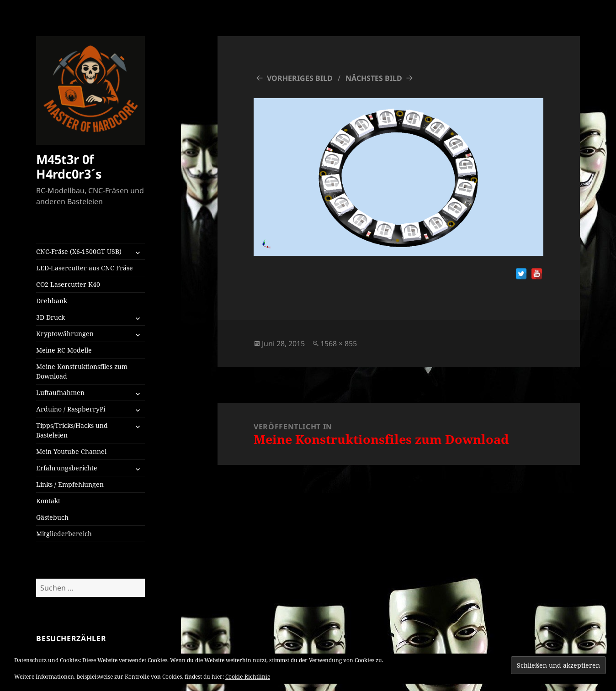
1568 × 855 (339, 343)
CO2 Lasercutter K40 (68, 284)
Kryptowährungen (65, 334)
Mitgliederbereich (64, 534)
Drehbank (52, 301)
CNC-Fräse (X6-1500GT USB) (79, 251)
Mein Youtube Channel (71, 451)
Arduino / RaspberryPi (71, 409)
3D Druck (50, 317)
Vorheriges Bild (300, 78)
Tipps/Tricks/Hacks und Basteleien (72, 430)
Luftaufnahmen (60, 393)
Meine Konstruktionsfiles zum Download (82, 371)
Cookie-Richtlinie (248, 677)
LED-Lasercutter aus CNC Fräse (85, 268)
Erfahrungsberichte (67, 468)
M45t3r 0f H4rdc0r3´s (69, 166)
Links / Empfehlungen (70, 484)
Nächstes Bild (374, 78)
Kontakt (48, 501)
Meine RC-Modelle (64, 350)
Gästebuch (52, 517)
